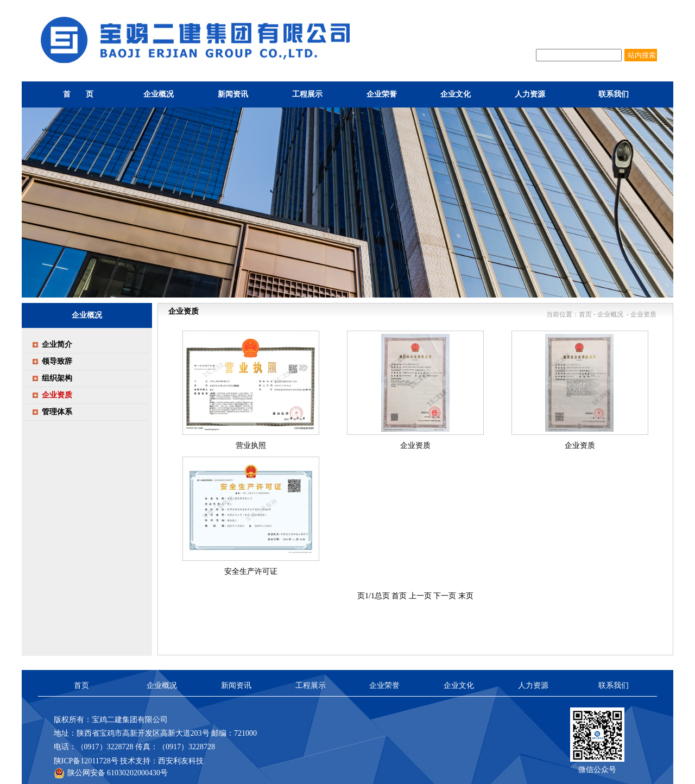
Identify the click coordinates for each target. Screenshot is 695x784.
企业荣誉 (384, 685)
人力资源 (533, 685)
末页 (466, 596)
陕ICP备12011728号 (86, 761)
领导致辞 (57, 361)
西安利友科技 (181, 761)
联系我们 (614, 685)
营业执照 (251, 445)
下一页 (445, 596)
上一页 (420, 596)
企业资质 (415, 445)
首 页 (78, 94)
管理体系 (57, 412)
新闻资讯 (236, 685)
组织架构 (57, 378)
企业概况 (162, 685)
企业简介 (57, 344)
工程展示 (311, 685)
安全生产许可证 (251, 571)
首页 (399, 596)
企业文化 (459, 685)
